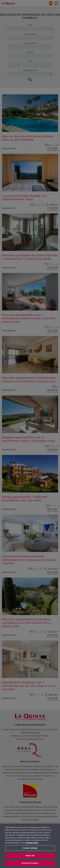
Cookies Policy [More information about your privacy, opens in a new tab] (32, 843)
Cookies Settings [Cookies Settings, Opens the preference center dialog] (30, 848)
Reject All (30, 856)
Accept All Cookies (30, 863)
